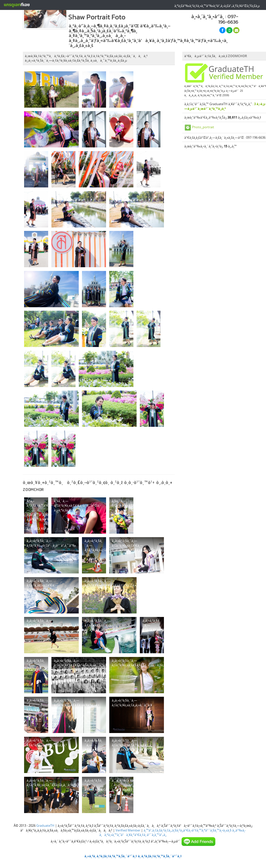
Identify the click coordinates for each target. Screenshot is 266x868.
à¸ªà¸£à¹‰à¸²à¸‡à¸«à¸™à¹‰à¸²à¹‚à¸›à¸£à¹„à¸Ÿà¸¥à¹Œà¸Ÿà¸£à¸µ (217, 6)
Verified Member (128, 830)
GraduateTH (45, 825)
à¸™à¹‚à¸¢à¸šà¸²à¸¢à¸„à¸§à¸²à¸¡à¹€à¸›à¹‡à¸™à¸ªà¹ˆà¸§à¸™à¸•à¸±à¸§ (188, 830)
